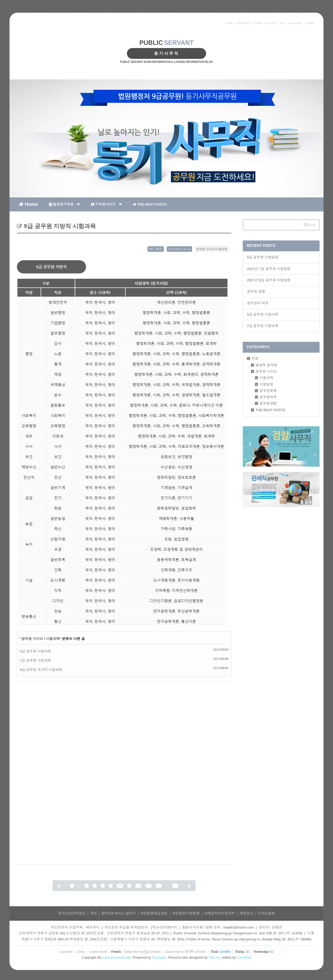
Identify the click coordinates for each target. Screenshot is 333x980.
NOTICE (271, 23)
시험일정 (266, 384)
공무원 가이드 (32, 639)
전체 (255, 359)
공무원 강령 (256, 292)
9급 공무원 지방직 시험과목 (59, 226)
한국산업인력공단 (72, 913)
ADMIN (310, 23)
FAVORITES (243, 23)
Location (66, 952)
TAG (282, 23)
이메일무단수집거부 (219, 913)
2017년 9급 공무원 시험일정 (269, 280)
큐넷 (94, 913)
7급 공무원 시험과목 (35, 661)
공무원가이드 (107, 204)
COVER (258, 23)
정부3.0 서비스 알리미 (119, 913)
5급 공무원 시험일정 (263, 257)
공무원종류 (268, 391)
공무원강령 (268, 403)
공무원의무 (268, 397)
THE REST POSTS (150, 204)
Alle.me (214, 957)
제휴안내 (246, 913)
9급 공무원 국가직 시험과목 (41, 670)
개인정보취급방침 (154, 913)
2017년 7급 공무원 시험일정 (269, 269)
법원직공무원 (65, 204)
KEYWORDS (295, 23)
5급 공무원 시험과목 (35, 651)
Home (28, 204)
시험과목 (53, 639)
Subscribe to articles (142, 952)
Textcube (159, 957)
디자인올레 (266, 913)
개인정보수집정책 (186, 913)
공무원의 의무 (258, 303)
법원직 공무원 (266, 365)
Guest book (98, 952)
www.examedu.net (117, 957)
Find (309, 225)
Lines (81, 952)
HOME (229, 23)
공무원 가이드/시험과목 (212, 249)
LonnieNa (244, 957)
